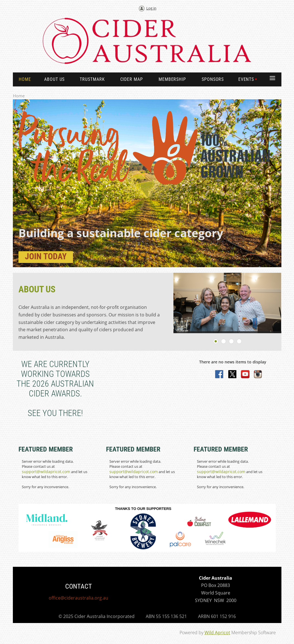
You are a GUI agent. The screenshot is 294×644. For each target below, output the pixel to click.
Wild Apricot (217, 633)
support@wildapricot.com (46, 472)
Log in (151, 8)
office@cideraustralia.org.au (78, 598)
